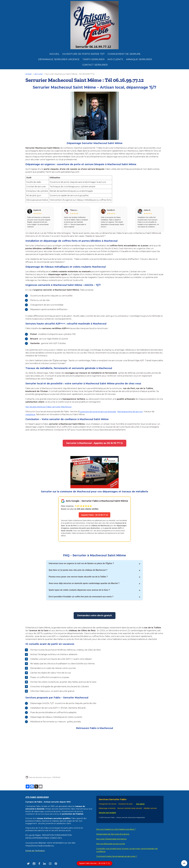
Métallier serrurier (151, 808)
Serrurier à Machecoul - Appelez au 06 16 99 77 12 (94, 443)
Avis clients (115, 59)
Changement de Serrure (124, 54)
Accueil (54, 54)
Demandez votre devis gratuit (95, 616)
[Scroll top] (184, 863)
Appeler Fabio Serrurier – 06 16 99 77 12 (95, 863)
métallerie (31, 414)
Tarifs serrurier (93, 59)
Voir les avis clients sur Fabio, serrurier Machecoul (49, 407)
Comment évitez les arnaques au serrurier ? (117, 856)
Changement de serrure (108, 804)
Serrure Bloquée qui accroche (111, 844)
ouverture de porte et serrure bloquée (98, 412)
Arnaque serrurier (139, 59)
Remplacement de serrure (132, 412)
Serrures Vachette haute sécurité (130, 808)
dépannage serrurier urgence (59, 59)
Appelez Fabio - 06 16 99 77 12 (94, 515)
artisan (29, 74)
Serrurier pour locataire (107, 813)
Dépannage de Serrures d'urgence (113, 834)
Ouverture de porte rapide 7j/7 (83, 54)
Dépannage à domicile (107, 808)
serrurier (39, 74)
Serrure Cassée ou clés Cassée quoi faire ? (116, 829)
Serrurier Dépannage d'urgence (112, 839)
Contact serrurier (95, 65)
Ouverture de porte (125, 804)
